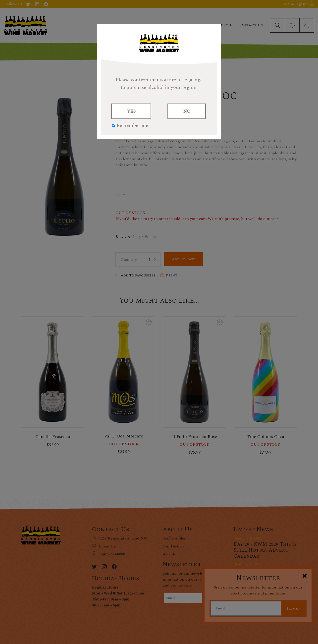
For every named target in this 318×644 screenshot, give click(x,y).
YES (131, 111)
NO (187, 111)
